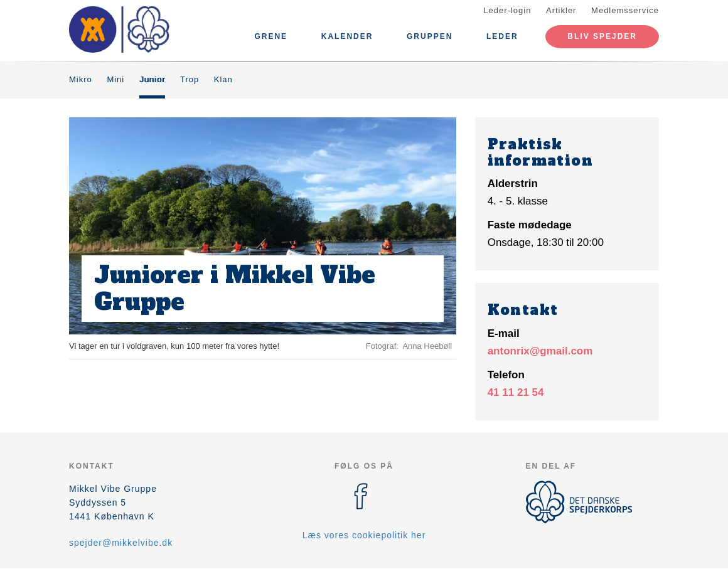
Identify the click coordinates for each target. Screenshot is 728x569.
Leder (502, 36)
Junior (152, 79)
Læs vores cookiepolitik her (364, 535)
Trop (190, 79)
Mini (115, 79)
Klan (223, 79)
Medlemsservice (625, 10)
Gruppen (430, 36)
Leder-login (507, 10)
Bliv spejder (602, 36)
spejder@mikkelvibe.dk (121, 543)
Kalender (347, 36)
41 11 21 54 (516, 392)
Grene (271, 36)
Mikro (81, 79)
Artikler (561, 10)
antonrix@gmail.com (540, 351)
